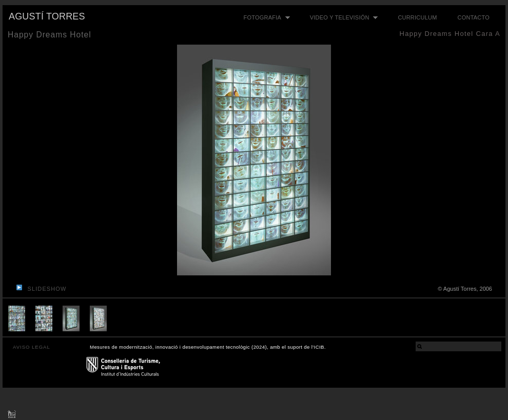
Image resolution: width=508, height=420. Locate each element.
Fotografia (265, 18)
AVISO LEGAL (32, 347)
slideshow (47, 289)
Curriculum (417, 17)
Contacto (474, 17)
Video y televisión (341, 18)
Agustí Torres (47, 16)
